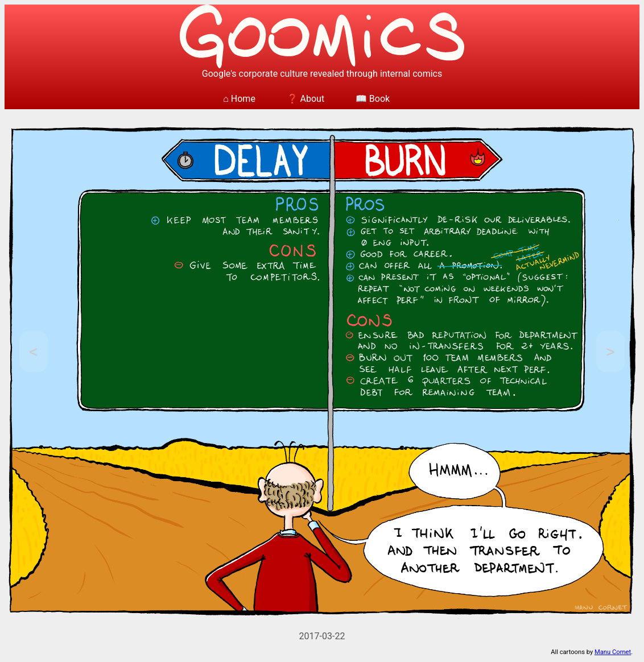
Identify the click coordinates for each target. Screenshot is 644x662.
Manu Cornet (613, 652)
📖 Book (373, 99)
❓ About (306, 99)
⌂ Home (239, 99)
